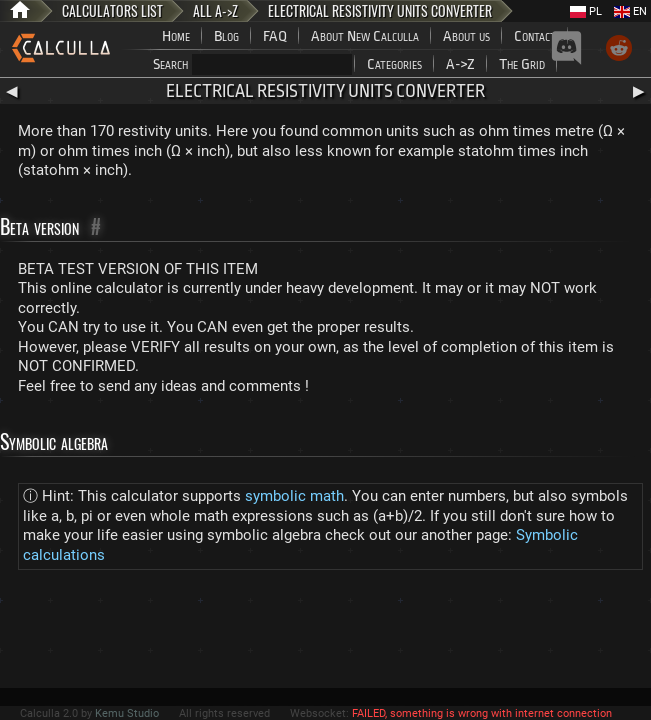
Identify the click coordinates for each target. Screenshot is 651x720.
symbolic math (294, 496)
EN (630, 11)
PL (586, 11)
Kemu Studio (127, 713)
